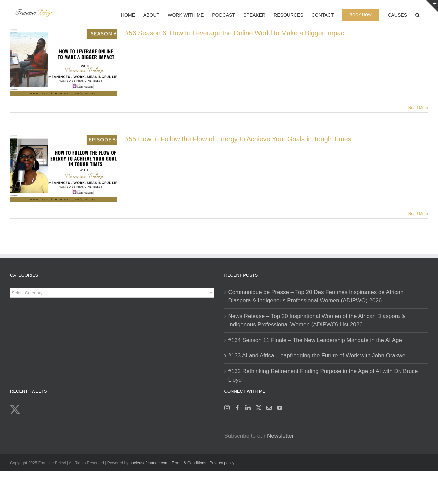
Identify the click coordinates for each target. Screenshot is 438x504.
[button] (417, 14)
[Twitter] (259, 408)
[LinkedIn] (248, 408)
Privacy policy (222, 463)
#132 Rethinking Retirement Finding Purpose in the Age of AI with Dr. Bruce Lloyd (323, 376)
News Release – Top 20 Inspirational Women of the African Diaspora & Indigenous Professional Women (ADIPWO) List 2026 (317, 321)
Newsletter (280, 436)
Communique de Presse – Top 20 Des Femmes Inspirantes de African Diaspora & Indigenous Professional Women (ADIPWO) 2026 (316, 297)
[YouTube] (280, 408)
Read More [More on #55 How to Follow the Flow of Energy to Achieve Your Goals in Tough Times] (418, 214)
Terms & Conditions (190, 463)
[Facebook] (237, 408)
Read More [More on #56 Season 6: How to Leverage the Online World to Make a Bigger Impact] (418, 108)
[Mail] (269, 408)
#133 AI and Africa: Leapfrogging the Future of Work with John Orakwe (317, 356)
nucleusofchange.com (149, 463)
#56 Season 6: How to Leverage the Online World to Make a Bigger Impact (236, 33)
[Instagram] (227, 408)
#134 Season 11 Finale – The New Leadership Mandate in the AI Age (315, 340)
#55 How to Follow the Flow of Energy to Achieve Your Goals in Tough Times (238, 139)
